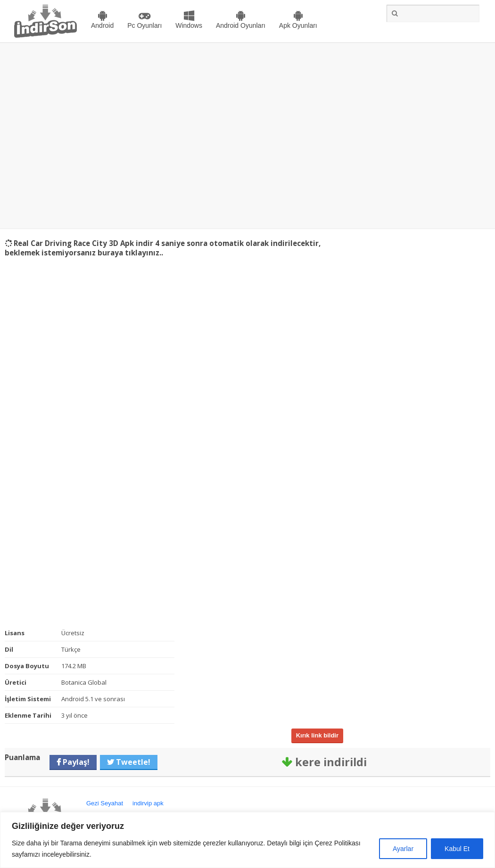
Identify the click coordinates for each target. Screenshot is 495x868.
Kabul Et (457, 849)
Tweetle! (132, 762)
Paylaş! (75, 762)
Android (102, 25)
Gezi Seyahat (105, 803)
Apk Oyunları (298, 25)
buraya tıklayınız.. (130, 253)
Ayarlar (403, 849)
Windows (189, 25)
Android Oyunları (241, 25)
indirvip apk (148, 803)
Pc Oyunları (144, 25)
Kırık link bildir (317, 735)
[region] (247, 840)
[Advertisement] (88, 136)
